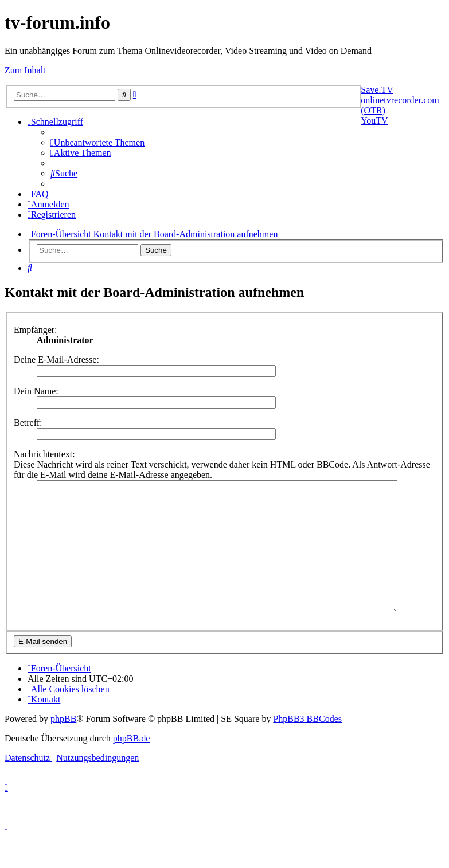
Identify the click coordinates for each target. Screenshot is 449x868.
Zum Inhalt (25, 70)
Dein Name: (36, 391)
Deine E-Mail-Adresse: (56, 360)
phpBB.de (131, 764)
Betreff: (28, 423)
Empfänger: (36, 330)
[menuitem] (97, 142)
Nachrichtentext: (44, 454)
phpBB (63, 745)
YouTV (374, 121)
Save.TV (377, 90)
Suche (156, 250)
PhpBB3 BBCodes (307, 745)
